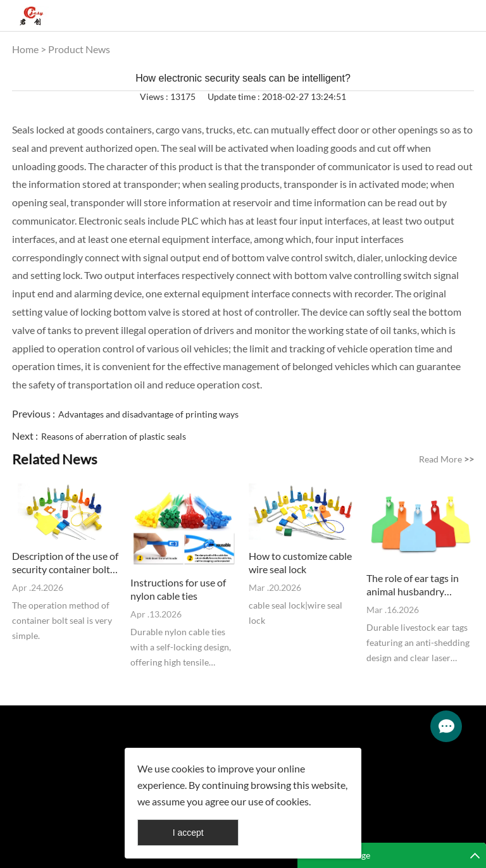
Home (25, 49)
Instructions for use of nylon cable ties (178, 589)
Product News (79, 49)
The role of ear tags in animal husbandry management (413, 585)
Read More (446, 459)
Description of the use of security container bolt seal (65, 563)
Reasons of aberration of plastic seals (114, 436)
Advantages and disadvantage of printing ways (148, 414)
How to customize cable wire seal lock (300, 562)
